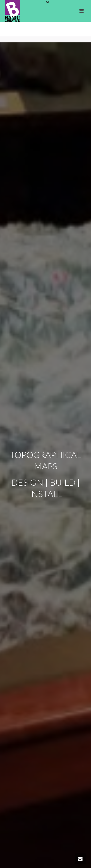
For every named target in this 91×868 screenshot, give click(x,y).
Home (27, 33)
